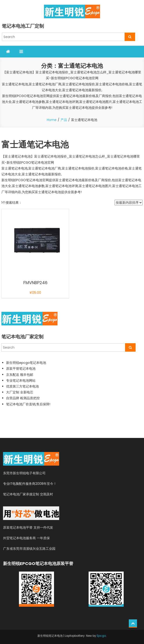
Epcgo (101, 636)
